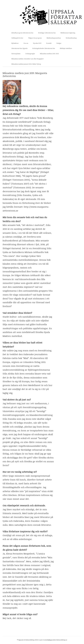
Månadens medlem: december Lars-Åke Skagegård (27, 59)
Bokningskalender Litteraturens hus (44, 48)
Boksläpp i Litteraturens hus (47, 33)
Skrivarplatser (16, 54)
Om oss (26, 43)
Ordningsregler (30, 54)
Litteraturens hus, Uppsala (19, 48)
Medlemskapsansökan (54, 38)
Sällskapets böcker (17, 38)
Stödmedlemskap (71, 38)
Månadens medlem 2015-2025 (49, 54)
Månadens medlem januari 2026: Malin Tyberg (26, 64)
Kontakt (49, 43)
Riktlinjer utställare (66, 48)
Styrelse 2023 (37, 43)
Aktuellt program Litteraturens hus (22, 33)
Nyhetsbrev (15, 43)
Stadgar (59, 43)
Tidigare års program (35, 38)
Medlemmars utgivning (68, 33)
